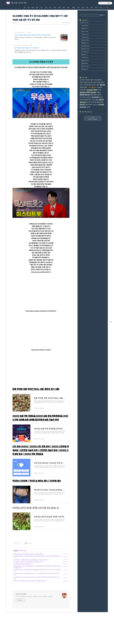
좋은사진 (85, 66)
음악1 (68, 8)
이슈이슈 (85, 34)
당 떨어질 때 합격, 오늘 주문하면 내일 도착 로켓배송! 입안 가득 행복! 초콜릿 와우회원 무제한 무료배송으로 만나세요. (41, 51)
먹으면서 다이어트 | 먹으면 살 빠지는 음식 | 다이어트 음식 (37, 481)
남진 (94, 105)
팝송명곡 (85, 55)
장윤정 (86, 82)
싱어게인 (90, 82)
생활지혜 (85, 63)
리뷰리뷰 (85, 52)
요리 (78, 8)
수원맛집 (100, 87)
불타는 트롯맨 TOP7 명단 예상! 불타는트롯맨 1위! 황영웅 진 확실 (28, 579)
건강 (46, 8)
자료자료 (85, 26)
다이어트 (85, 58)
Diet (50, 8)
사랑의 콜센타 (98, 80)
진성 (93, 100)
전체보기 (84, 23)
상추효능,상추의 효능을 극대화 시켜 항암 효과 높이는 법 (36, 508)
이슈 (42, 8)
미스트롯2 (101, 105)
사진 (92, 8)
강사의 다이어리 (19, 3)
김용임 (99, 92)
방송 (64, 8)
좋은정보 (85, 61)
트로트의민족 (90, 80)
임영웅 (88, 92)
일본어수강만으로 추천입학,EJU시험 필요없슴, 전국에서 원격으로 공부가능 (35, 39)
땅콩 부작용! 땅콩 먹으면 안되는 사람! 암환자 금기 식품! (36, 389)
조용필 (97, 100)
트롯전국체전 (88, 85)
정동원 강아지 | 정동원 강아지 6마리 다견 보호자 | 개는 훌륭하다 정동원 (29, 606)
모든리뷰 (82, 100)
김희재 (99, 95)
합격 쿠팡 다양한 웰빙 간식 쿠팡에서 (27, 48)
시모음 (81, 90)
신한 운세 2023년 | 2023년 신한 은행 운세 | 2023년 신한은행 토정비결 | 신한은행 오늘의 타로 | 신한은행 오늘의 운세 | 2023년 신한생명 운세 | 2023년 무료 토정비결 (41, 450)
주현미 (81, 82)
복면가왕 (83, 102)
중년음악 (85, 46)
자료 (28, 8)
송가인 (94, 85)
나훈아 (98, 85)
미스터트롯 (93, 102)
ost (97, 105)
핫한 (37, 8)
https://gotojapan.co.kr (21, 32)
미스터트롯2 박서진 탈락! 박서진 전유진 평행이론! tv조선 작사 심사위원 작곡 (30, 585)
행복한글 (85, 43)
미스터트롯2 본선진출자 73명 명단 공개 (22, 589)
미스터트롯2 (95, 97)
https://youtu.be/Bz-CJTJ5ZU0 (41, 350)
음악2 (74, 8)
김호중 (88, 107)
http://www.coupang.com (22, 45)
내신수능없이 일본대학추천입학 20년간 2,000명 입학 (32, 35)
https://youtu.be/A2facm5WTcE (41, 272)
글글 (59, 8)
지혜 (96, 8)
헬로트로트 (88, 100)
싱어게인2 (83, 80)
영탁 (85, 90)
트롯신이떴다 (89, 105)
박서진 (99, 90)
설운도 (101, 97)
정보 (87, 8)
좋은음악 (85, 49)
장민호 (88, 102)
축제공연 (85, 29)
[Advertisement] (41, 549)
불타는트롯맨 (83, 87)
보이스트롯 (83, 107)
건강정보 (85, 37)
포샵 (95, 82)
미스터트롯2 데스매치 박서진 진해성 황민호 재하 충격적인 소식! (28, 587)
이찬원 (98, 82)
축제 (33, 8)
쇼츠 (100, 8)
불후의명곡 (94, 95)
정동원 (95, 90)
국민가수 (101, 100)
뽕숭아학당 (100, 102)
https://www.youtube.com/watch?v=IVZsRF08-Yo (41, 311)
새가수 (81, 85)
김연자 (102, 82)
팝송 (83, 8)
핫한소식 (85, 31)
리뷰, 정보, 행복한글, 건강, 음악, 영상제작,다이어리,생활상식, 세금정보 (34, 621)
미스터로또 (83, 97)
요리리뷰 (85, 69)
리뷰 (55, 8)
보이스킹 (82, 105)
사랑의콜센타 (92, 88)
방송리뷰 (15, 23)
